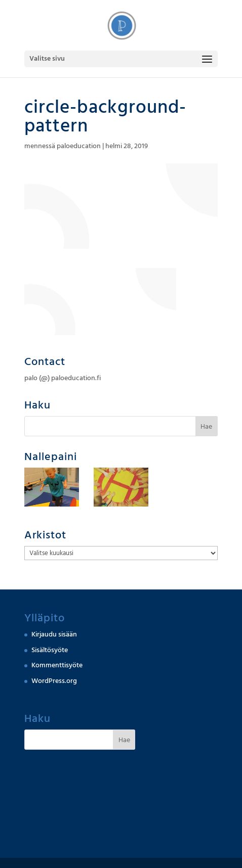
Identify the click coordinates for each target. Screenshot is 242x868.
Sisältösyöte (50, 650)
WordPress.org (54, 681)
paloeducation (79, 146)
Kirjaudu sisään (54, 634)
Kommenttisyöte (57, 665)
